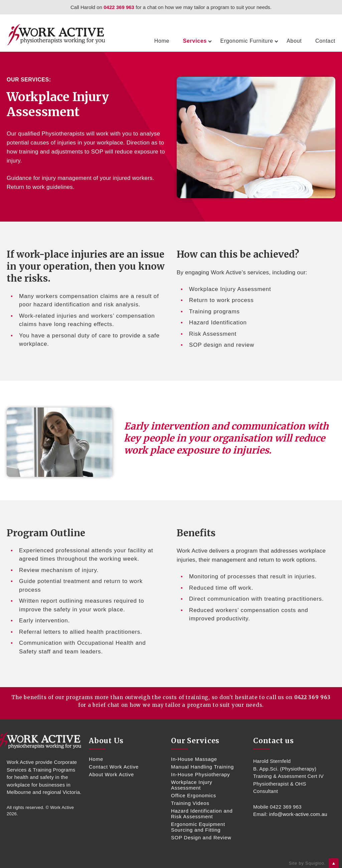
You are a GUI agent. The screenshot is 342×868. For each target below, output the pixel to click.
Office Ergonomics (194, 795)
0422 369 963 (119, 7)
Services (195, 41)
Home (162, 41)
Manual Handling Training (202, 767)
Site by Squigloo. (307, 863)
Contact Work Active (114, 767)
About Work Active (111, 774)
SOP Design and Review (201, 837)
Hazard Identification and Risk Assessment (202, 814)
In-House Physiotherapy (201, 774)
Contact (325, 41)
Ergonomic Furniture (247, 41)
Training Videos (190, 803)
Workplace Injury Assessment (192, 785)
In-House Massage (194, 759)
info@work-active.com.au (298, 814)
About (294, 41)
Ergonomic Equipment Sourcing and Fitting (198, 827)
